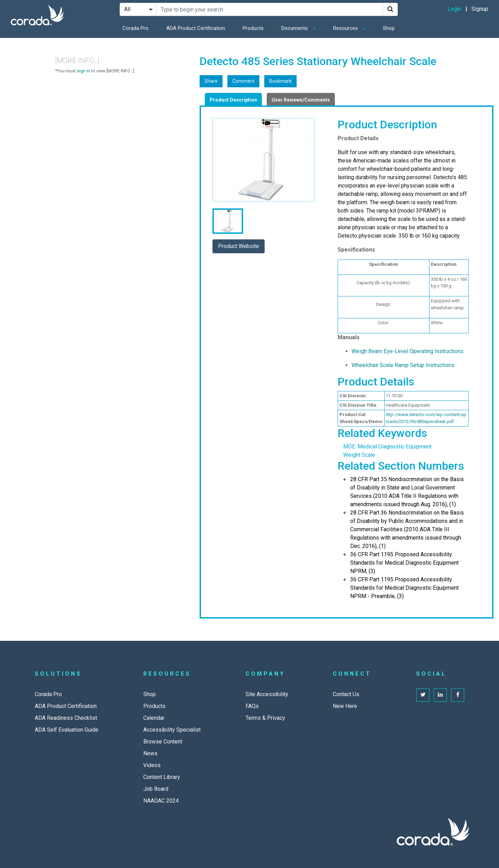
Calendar (154, 718)
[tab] (233, 99)
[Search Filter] (138, 9)
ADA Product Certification (196, 28)
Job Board (156, 789)
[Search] (390, 9)
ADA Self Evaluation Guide (67, 730)
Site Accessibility (267, 694)
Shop (389, 28)
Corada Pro (135, 28)
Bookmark (280, 81)
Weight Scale (359, 455)
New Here (345, 706)
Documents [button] (295, 28)
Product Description (233, 100)
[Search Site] (270, 9)
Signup (480, 9)
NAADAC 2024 (161, 801)
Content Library (162, 777)
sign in (83, 71)
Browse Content (163, 742)
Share (211, 81)
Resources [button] (346, 28)
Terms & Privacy (265, 718)
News (150, 753)
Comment (243, 81)
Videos (152, 765)
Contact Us (346, 694)
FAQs (252, 706)
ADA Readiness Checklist (66, 718)
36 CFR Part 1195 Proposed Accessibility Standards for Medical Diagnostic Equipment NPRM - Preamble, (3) (404, 588)
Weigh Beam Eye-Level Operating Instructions (408, 351)
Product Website (239, 246)
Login (454, 9)
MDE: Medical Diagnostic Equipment (387, 447)
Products (253, 28)
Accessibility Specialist (172, 730)
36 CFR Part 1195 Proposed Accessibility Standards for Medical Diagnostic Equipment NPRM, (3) (404, 563)
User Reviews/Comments (301, 100)
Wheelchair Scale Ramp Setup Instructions (403, 365)
